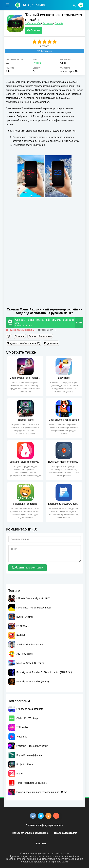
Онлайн (59, 23)
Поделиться (51, 343)
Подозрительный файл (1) (21, 330)
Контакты (42, 843)
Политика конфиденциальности (44, 825)
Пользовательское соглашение (30, 833)
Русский (37, 63)
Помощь (20, 336)
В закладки (45, 51)
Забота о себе (33, 23)
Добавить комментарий (28, 568)
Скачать (34, 30)
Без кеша (48, 23)
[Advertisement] (34, 225)
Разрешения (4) (47, 330)
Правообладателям (66, 833)
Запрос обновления (40, 336)
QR (9, 336)
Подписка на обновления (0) (24, 343)
